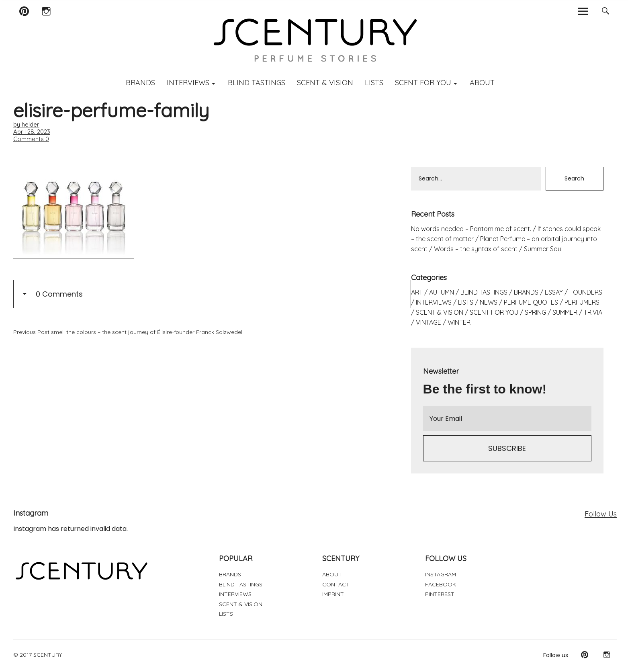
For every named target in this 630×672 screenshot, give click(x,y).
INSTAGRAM (441, 574)
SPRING (535, 312)
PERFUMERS (582, 302)
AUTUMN (442, 292)
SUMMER (565, 312)
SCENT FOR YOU (423, 83)
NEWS (489, 302)
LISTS (374, 83)
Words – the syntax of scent (476, 249)
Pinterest (24, 22)
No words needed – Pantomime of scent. (471, 229)
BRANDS (140, 83)
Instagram (46, 22)
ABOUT (482, 83)
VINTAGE (429, 322)
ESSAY (554, 292)
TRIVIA (593, 312)
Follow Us (601, 514)
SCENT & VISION (325, 83)
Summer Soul (543, 249)
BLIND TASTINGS (257, 83)
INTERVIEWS (188, 83)
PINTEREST (440, 594)
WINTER (459, 322)
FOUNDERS (586, 292)
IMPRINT (333, 594)
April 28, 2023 (32, 132)
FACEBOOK (441, 584)
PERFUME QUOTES (531, 302)
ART (417, 292)
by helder (26, 124)
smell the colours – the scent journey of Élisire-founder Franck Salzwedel (128, 332)
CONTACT (336, 584)
